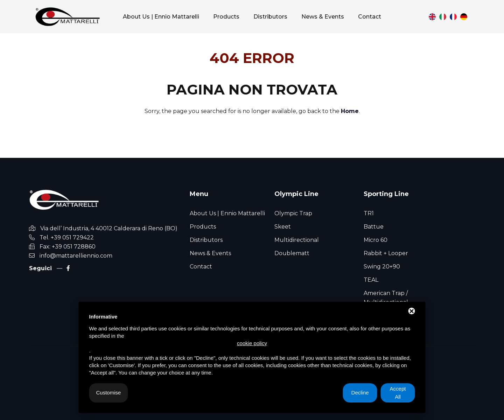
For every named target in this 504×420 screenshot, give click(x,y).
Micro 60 (376, 240)
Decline (360, 393)
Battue (374, 227)
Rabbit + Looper (386, 253)
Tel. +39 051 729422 (67, 237)
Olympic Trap (293, 213)
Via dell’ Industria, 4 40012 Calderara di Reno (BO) (109, 228)
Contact (201, 267)
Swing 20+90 (382, 267)
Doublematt (292, 253)
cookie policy (252, 343)
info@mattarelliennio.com (76, 256)
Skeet (283, 227)
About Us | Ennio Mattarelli (227, 213)
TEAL (371, 280)
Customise (109, 393)
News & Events (210, 253)
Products (203, 227)
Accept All (398, 393)
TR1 (369, 213)
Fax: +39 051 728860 (68, 247)
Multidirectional (297, 240)
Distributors (206, 240)
